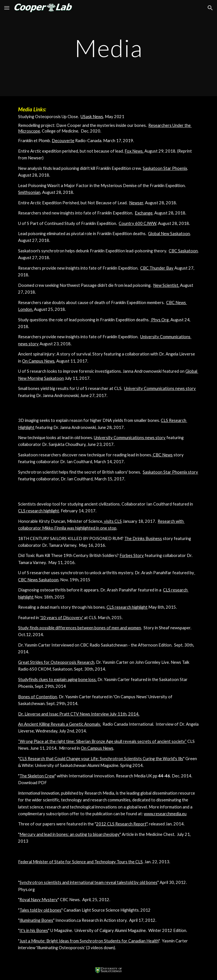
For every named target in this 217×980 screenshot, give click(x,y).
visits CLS (112, 521)
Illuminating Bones (36, 920)
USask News (92, 117)
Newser (136, 203)
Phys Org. (160, 320)
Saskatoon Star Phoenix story (170, 472)
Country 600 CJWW (137, 223)
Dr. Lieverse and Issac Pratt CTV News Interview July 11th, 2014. (79, 714)
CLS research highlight (39, 511)
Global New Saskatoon (169, 234)
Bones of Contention (38, 697)
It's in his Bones (34, 930)
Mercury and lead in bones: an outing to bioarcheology (70, 834)
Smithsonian (29, 192)
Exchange (144, 213)
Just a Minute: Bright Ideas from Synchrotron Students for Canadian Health (89, 941)
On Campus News (38, 361)
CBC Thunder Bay (157, 268)
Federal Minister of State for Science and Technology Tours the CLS (80, 862)
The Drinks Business (143, 538)
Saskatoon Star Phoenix (165, 168)
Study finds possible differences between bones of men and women (80, 628)
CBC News (162, 455)
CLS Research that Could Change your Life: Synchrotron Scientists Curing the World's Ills (101, 759)
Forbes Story (132, 555)
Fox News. (134, 151)
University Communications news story (160, 388)
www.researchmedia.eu (165, 814)
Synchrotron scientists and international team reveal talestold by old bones (88, 882)
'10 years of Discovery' (61, 618)
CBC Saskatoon (183, 251)
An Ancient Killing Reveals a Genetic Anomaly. (59, 724)
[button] (7, 8)
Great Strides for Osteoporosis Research (56, 662)
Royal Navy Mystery (39, 900)
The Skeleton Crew (37, 776)
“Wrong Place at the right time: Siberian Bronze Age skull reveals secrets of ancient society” (102, 741)
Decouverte (63, 141)
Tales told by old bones (40, 910)
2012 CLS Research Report (121, 824)
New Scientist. (166, 285)
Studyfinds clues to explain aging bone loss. (57, 679)
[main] (108, 48)
